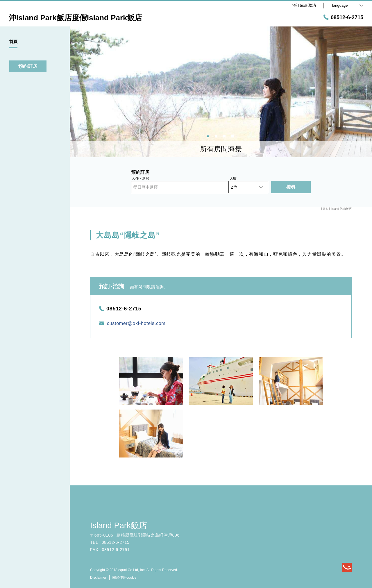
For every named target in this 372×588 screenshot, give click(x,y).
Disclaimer (98, 578)
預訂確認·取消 (304, 5)
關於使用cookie (125, 578)
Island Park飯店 (119, 525)
